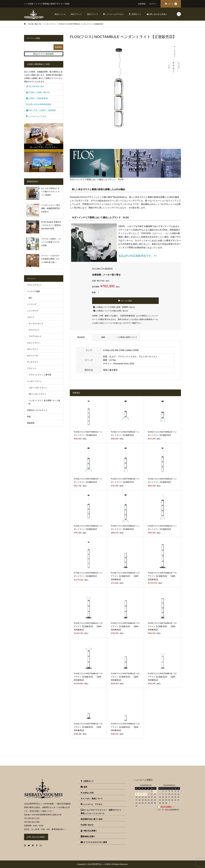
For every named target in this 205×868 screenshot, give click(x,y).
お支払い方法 (87, 793)
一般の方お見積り (89, 831)
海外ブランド (76, 14)
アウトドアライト (34, 285)
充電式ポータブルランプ (37, 410)
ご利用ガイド (135, 14)
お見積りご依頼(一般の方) (38, 92)
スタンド (31, 317)
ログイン (153, 4)
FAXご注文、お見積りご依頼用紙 (41, 110)
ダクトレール (33, 356)
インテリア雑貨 (33, 291)
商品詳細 (81, 337)
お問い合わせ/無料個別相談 (39, 104)
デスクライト (34, 330)
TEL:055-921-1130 (35, 86)
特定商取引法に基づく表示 (92, 819)
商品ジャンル (60, 14)
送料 (84, 787)
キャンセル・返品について (92, 799)
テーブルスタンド (36, 323)
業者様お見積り (88, 836)
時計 (30, 298)
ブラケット (32, 368)
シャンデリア (33, 311)
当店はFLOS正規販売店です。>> (138, 256)
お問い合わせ (87, 825)
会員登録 (142, 4)
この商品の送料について (127, 337)
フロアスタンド (35, 336)
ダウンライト (33, 349)
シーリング (32, 304)
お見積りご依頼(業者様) (37, 98)
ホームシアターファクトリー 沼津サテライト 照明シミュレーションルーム (102, 812)
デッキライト (33, 362)
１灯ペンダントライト (38, 388)
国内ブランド (93, 14)
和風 (29, 417)
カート (173, 4)
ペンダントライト (34, 381)
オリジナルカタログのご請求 (94, 842)
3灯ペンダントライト (37, 394)
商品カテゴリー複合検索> (44, 54)
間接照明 (31, 423)
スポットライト (33, 343)
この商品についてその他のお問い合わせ (111, 311)
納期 (103, 337)
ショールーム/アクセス (113, 14)
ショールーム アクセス (36, 116)
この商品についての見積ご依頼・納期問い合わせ (114, 307)
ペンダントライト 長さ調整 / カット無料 (44, 402)
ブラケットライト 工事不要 (40, 375)
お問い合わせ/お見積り (157, 14)
